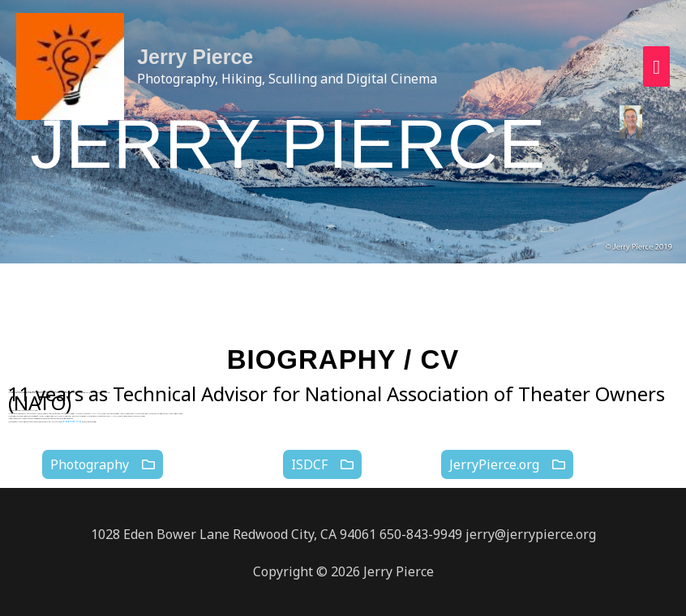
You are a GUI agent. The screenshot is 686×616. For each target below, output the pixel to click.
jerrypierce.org (66, 421)
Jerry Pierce (203, 59)
